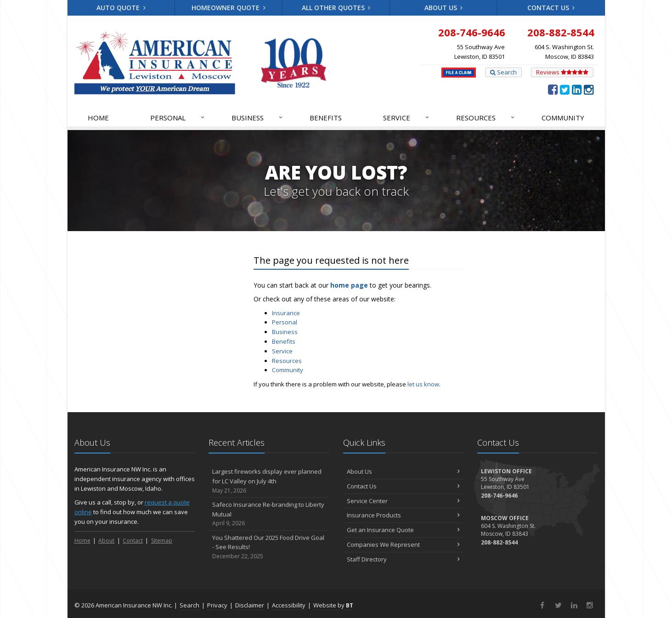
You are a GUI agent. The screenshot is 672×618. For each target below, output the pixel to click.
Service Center (404, 501)
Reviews (562, 72)
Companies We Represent (404, 544)
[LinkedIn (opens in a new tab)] (577, 89)
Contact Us (551, 8)
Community (563, 118)
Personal (178, 118)
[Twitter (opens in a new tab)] (565, 89)
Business (257, 118)
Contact (133, 541)
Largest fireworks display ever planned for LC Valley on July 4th (269, 481)
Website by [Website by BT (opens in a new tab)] (333, 605)
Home (98, 118)
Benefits (326, 118)
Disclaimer (250, 605)
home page (349, 285)
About (106, 541)
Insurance (286, 313)
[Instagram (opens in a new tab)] (589, 89)
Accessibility (289, 605)
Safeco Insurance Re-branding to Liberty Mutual (269, 514)
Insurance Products (404, 515)
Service (407, 118)
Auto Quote (121, 8)
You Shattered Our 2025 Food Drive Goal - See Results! (269, 547)
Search (503, 72)
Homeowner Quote (229, 8)
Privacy (217, 605)
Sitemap (162, 541)
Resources (486, 118)
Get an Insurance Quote (404, 530)
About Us (444, 8)
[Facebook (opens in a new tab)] (553, 89)
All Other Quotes (336, 8)
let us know (423, 384)
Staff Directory (404, 559)
